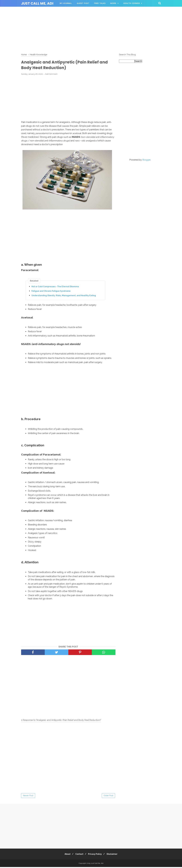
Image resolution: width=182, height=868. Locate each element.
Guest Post (83, 3)
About (66, 855)
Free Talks (100, 3)
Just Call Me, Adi (37, 3)
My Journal (66, 3)
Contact (79, 855)
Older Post (108, 797)
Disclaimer (114, 855)
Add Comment (51, 75)
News (113, 3)
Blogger (146, 160)
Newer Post (28, 797)
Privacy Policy (96, 855)
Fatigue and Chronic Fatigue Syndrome (51, 292)
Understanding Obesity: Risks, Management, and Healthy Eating (64, 296)
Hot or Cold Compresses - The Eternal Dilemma (55, 287)
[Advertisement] (91, 29)
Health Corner (132, 3)
